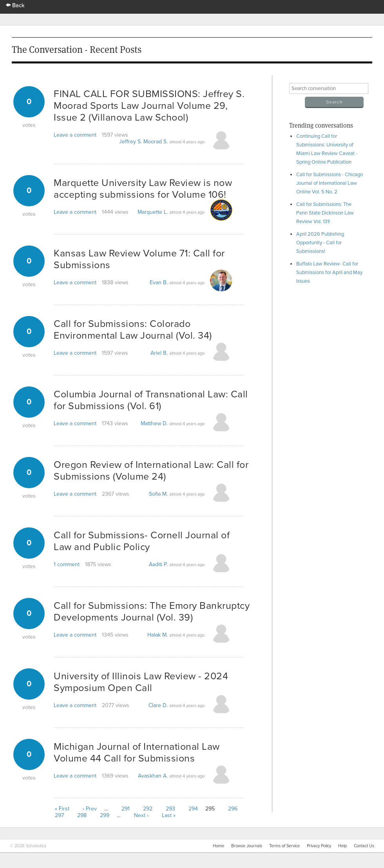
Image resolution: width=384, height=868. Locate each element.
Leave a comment (75, 135)
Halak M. (158, 635)
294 (193, 809)
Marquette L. (153, 212)
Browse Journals (247, 846)
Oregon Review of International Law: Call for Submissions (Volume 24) (151, 471)
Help (342, 846)
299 (105, 815)
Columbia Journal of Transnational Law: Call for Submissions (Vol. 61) (151, 400)
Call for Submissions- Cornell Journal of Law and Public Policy (142, 541)
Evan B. (159, 282)
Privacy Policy (319, 846)
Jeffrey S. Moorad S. (143, 142)
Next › (141, 815)
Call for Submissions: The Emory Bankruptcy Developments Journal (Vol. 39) (152, 612)
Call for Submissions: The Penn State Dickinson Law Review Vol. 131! (325, 213)
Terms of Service (284, 846)
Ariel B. (159, 353)
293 (170, 809)
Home (218, 846)
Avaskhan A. (153, 776)
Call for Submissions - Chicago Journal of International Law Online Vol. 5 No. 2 (330, 183)
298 (82, 815)
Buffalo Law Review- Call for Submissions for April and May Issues (329, 272)
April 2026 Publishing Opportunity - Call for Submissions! (320, 243)
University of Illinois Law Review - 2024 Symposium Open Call (141, 682)
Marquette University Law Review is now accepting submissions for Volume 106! (143, 189)
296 (233, 809)
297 (59, 815)
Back (15, 5)
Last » (169, 815)
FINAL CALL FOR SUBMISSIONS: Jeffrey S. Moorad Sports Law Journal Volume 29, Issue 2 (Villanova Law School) (149, 106)
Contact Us (364, 846)
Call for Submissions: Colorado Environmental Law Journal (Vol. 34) (133, 330)
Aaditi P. (158, 564)
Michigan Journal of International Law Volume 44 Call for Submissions (137, 753)
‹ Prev (90, 809)
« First (62, 809)
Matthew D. (154, 423)
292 (148, 809)
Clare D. (158, 705)
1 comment (67, 564)
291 (126, 809)
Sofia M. (158, 494)
